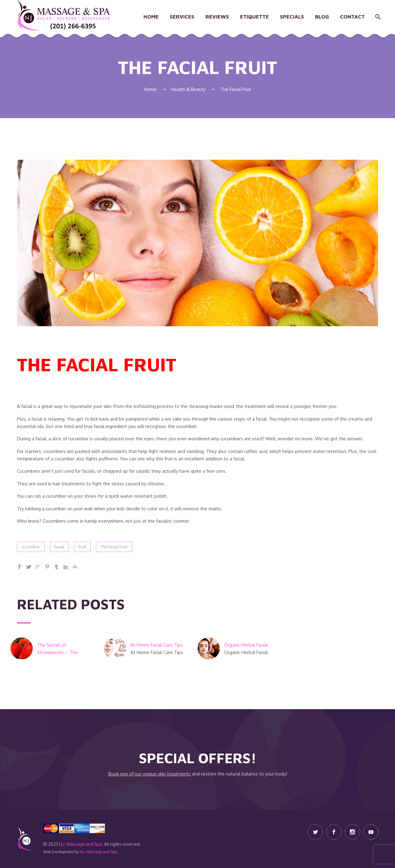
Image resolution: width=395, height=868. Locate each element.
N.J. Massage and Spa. (81, 844)
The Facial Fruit (114, 547)
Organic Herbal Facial (246, 645)
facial (59, 547)
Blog (322, 17)
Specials (292, 17)
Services (182, 17)
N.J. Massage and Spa (98, 852)
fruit (82, 547)
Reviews (217, 17)
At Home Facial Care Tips (157, 645)
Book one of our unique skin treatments (150, 774)
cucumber (31, 547)
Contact (352, 17)
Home (151, 17)
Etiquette (254, 17)
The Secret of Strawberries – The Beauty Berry (57, 652)
